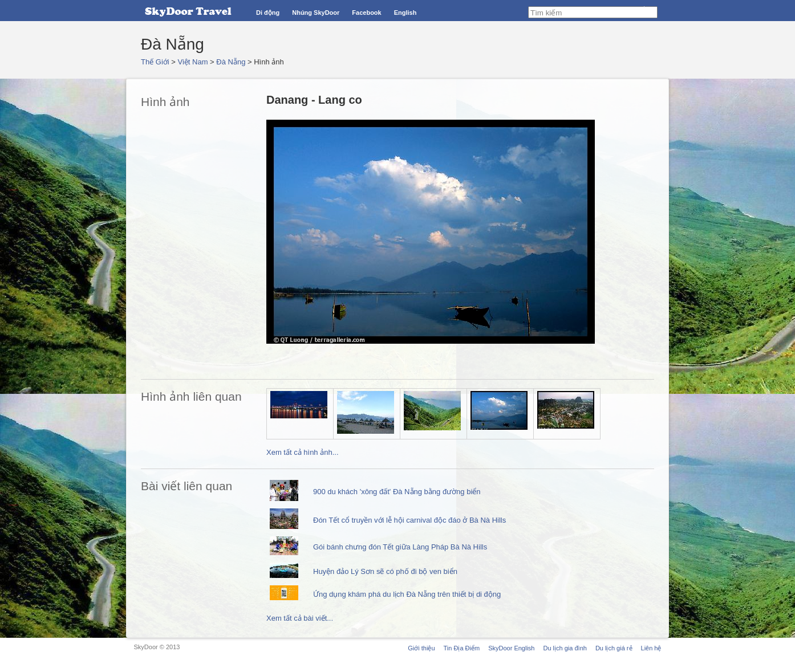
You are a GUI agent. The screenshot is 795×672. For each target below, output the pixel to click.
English (405, 13)
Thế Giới (155, 62)
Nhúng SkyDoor (316, 13)
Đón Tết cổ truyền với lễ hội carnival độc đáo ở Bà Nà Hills (409, 520)
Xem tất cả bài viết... (300, 618)
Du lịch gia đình (565, 648)
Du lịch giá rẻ (614, 648)
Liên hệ (651, 648)
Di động (268, 13)
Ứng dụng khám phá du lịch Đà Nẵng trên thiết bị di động (407, 594)
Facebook (366, 13)
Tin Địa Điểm (462, 648)
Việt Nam (193, 62)
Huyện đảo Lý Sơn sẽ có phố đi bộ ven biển (385, 571)
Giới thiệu (421, 648)
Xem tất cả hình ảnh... (303, 452)
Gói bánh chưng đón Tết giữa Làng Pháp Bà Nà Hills (400, 547)
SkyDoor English (511, 648)
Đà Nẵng (231, 62)
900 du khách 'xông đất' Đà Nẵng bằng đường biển (397, 492)
